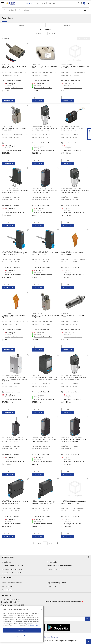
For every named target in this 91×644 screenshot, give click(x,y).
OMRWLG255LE (67, 64)
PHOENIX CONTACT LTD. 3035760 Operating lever (73, 254)
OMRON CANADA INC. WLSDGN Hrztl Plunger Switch (14, 129)
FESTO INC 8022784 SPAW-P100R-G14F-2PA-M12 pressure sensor (45, 129)
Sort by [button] (67, 25)
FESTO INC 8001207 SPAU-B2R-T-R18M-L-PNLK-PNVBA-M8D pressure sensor (45, 378)
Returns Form (53, 586)
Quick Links (45, 578)
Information (45, 557)
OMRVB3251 (36, 64)
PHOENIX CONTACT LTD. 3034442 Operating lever (13, 316)
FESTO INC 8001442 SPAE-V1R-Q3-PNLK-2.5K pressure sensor (16, 254)
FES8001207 (36, 376)
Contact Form (7, 590)
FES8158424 (36, 500)
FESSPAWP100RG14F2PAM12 (41, 127)
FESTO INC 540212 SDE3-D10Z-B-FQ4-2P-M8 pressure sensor (15, 441)
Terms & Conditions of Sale (12, 566)
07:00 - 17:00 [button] (39, 3)
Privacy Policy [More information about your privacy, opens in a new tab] (34, 626)
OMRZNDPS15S (67, 500)
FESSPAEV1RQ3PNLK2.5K (10, 251)
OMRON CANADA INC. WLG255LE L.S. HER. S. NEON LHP (75, 67)
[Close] (41, 609)
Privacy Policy (52, 562)
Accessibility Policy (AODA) (12, 573)
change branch (52, 3)
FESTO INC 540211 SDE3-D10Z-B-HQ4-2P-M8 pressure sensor (74, 441)
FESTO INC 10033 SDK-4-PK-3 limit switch (73, 316)
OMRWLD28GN (37, 313)
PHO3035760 (66, 251)
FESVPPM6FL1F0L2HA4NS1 (11, 376)
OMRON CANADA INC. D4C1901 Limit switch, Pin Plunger (14, 67)
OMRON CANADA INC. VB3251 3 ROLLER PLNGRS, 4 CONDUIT (45, 67)
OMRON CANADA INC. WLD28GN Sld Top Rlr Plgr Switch (45, 316)
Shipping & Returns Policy (12, 569)
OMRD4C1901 (7, 64)
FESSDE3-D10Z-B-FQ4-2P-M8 (13, 438)
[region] (22, 624)
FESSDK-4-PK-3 (67, 313)
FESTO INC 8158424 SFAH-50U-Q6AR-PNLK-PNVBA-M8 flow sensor (45, 503)
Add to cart (9, 101)
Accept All (22, 630)
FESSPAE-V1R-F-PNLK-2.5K (11, 189)
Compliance (6, 562)
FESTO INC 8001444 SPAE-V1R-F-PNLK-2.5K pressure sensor (15, 192)
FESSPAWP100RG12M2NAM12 (71, 189)
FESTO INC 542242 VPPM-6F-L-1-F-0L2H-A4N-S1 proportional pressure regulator (15, 379)
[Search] (45, 10)
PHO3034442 (7, 313)
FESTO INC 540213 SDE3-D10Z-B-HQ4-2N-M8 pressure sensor (45, 441)
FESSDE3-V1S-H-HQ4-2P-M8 (42, 189)
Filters (23, 25)
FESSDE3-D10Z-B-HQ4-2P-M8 (72, 438)
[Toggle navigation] (3, 3)
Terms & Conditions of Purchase (60, 566)
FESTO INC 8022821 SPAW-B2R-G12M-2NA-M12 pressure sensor (74, 378)
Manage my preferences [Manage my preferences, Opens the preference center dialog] (22, 636)
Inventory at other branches (14, 88)
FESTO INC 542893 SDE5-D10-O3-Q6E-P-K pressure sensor (74, 129)
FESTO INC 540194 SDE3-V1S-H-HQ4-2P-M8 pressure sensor (44, 192)
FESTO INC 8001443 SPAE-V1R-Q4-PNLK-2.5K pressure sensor (45, 254)
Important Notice (54, 569)
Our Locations (7, 586)
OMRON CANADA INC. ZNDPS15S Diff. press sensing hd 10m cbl (74, 503)
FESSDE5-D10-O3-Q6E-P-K (71, 127)
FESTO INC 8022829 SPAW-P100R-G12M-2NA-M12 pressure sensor (75, 192)
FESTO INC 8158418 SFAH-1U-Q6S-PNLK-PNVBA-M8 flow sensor (16, 503)
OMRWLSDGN (7, 127)
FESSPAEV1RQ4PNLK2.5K (40, 251)
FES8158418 (6, 500)
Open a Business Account (12, 583)
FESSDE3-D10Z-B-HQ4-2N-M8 (43, 438)
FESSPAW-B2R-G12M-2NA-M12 (72, 376)
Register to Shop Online (57, 583)
